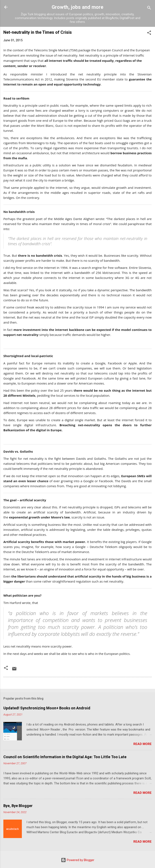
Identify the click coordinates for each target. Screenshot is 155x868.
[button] (149, 33)
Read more (143, 744)
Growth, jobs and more (77, 7)
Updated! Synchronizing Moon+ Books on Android (47, 708)
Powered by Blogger (78, 860)
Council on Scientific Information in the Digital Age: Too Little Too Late (65, 757)
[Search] (149, 8)
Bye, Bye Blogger (18, 806)
